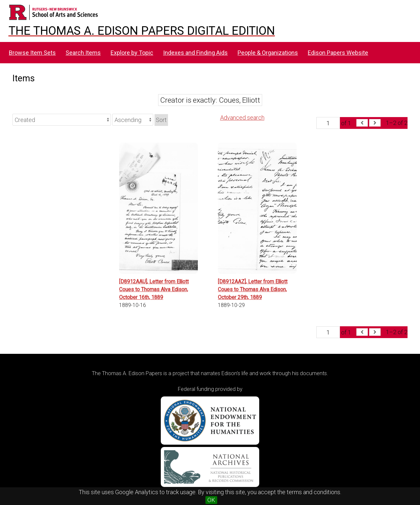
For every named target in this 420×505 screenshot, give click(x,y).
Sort (161, 120)
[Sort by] (62, 120)
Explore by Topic (132, 53)
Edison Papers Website (338, 53)
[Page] (328, 123)
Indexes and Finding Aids (195, 53)
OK (211, 500)
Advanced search (242, 118)
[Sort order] (133, 120)
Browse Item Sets (32, 53)
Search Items (83, 53)
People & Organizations (268, 53)
